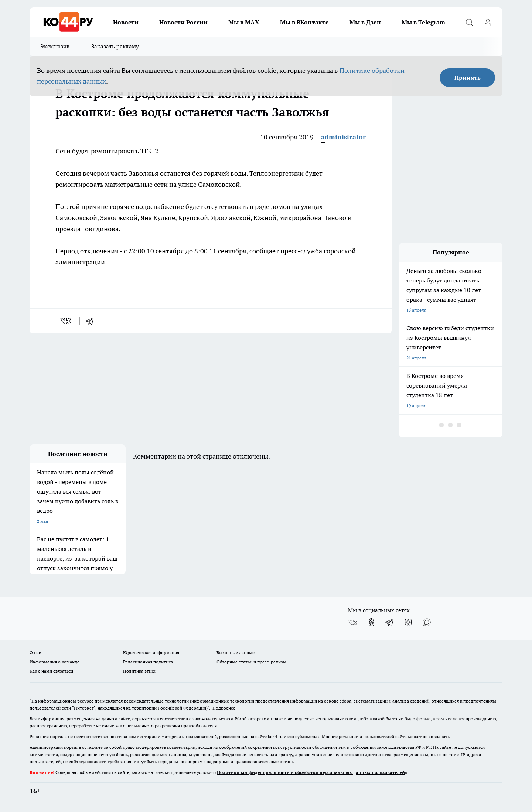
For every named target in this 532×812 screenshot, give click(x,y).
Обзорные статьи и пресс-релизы (251, 662)
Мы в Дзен (365, 22)
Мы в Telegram (423, 22)
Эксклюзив (55, 46)
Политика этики (140, 671)
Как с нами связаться (51, 671)
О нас (35, 652)
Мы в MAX (244, 22)
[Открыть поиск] (469, 22)
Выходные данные (236, 652)
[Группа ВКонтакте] (353, 622)
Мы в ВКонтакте (304, 22)
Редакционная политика (148, 662)
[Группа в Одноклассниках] (371, 622)
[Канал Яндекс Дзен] (408, 622)
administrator (343, 137)
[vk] (67, 321)
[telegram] (92, 321)
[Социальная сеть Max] (427, 622)
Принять (468, 78)
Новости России (183, 22)
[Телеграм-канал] (390, 622)
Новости (126, 22)
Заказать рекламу (115, 46)
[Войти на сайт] (488, 22)
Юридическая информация (151, 652)
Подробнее (224, 708)
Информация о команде (54, 662)
